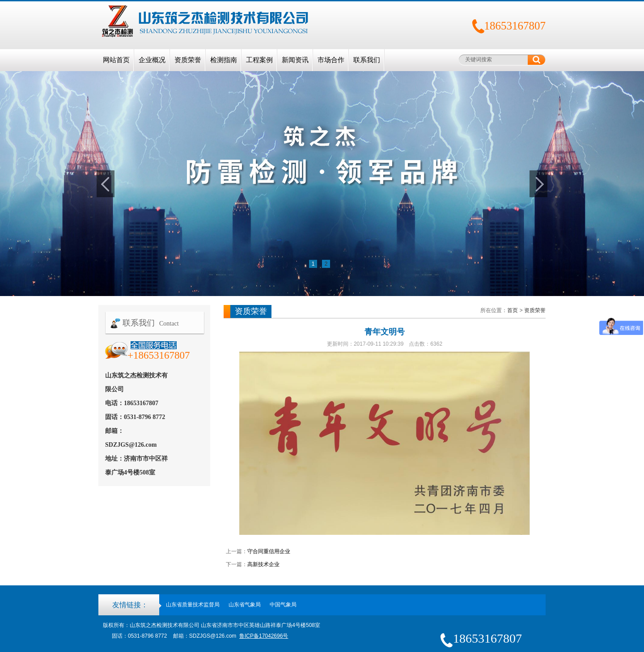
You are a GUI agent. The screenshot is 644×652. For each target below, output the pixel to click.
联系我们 (367, 60)
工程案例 (259, 60)
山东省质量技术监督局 (193, 605)
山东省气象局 (245, 605)
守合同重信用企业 (269, 551)
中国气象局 (283, 605)
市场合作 (331, 60)
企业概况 (152, 60)
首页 (513, 310)
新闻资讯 (295, 60)
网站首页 (116, 60)
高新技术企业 (263, 564)
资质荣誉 (188, 60)
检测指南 (224, 60)
